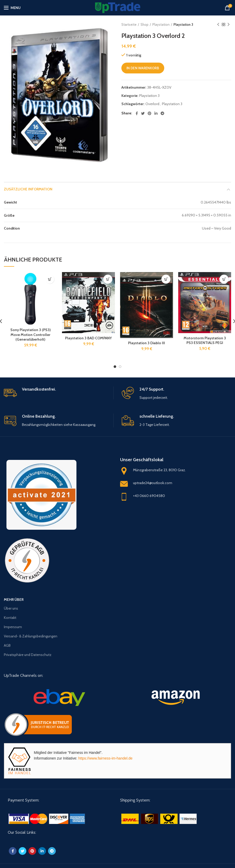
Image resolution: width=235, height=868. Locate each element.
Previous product (218, 25)
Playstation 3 (183, 24)
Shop (144, 24)
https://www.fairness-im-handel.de (105, 758)
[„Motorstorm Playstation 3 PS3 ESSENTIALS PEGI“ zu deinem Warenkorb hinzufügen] (224, 279)
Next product (229, 25)
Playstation (161, 24)
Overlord (152, 104)
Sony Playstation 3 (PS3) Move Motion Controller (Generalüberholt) (30, 334)
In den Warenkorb (143, 68)
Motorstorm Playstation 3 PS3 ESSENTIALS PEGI (205, 340)
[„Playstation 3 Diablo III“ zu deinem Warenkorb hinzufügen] (166, 279)
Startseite (129, 24)
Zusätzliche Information (28, 189)
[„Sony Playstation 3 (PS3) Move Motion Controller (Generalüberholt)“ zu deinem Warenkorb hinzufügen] (50, 279)
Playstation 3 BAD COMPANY (88, 338)
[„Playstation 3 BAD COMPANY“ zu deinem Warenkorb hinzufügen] (108, 279)
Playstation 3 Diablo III (147, 343)
